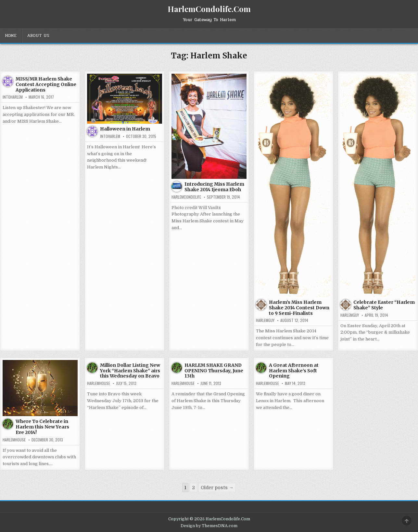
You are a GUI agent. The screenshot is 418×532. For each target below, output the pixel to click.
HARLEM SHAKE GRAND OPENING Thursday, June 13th (214, 371)
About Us (38, 36)
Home (11, 36)
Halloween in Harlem (125, 129)
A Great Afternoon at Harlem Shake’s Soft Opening (294, 371)
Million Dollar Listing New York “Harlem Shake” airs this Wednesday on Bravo (130, 371)
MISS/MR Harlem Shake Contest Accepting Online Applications (46, 84)
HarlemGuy (265, 320)
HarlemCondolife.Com (209, 9)
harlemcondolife (186, 197)
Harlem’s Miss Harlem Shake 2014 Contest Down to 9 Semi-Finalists (299, 308)
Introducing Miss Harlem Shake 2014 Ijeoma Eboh (214, 187)
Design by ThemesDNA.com (209, 526)
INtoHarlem (13, 97)
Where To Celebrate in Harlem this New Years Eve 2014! (42, 427)
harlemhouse (14, 440)
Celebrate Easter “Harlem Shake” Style (384, 305)
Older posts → (217, 488)
